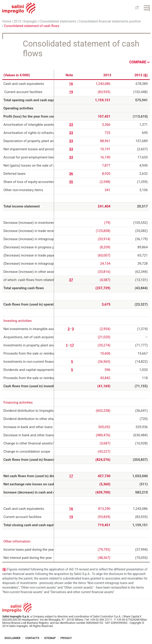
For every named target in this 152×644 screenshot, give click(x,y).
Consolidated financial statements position (110, 21)
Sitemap (50, 638)
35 (71, 182)
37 (71, 280)
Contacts (32, 638)
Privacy (66, 638)
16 (71, 84)
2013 (17, 21)
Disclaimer (13, 638)
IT (137, 8)
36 (71, 174)
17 (72, 345)
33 (71, 125)
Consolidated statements (58, 21)
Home (7, 21)
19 (71, 92)
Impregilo (30, 21)
